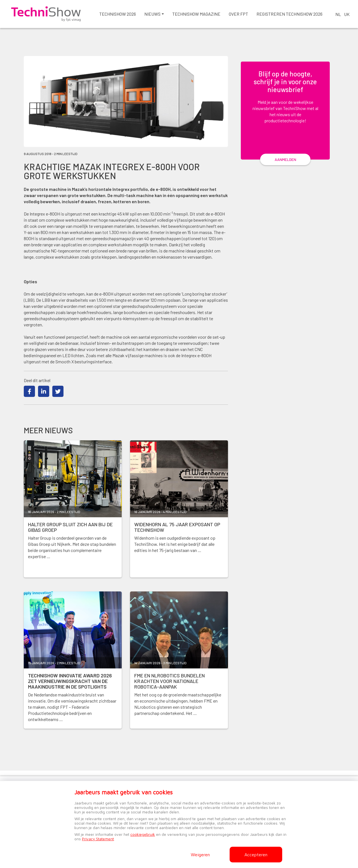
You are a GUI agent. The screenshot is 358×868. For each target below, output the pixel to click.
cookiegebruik (143, 834)
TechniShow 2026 (118, 14)
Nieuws (152, 14)
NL (338, 14)
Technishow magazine (196, 14)
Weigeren (200, 855)
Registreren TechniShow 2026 (289, 14)
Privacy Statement (98, 839)
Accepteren (256, 855)
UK (347, 14)
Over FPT (238, 14)
